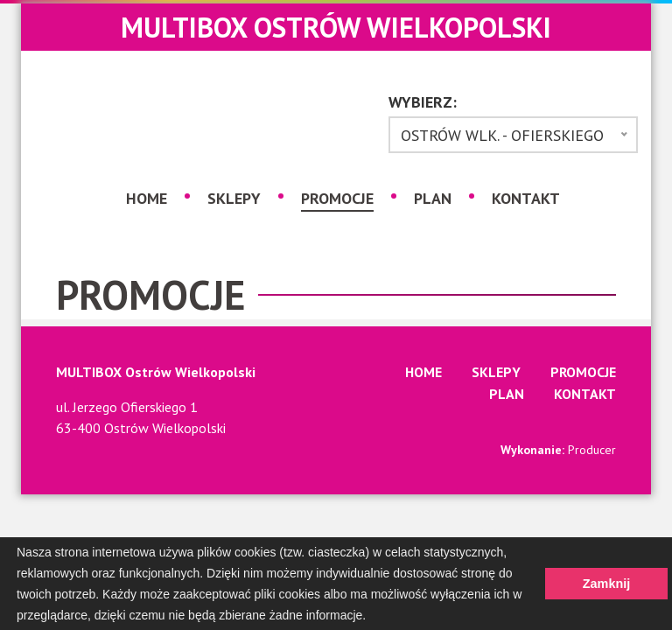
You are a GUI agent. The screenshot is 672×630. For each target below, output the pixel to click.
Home (147, 198)
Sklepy (234, 198)
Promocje (337, 197)
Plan (433, 198)
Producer (592, 450)
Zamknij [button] (606, 584)
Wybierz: (423, 102)
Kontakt (526, 198)
